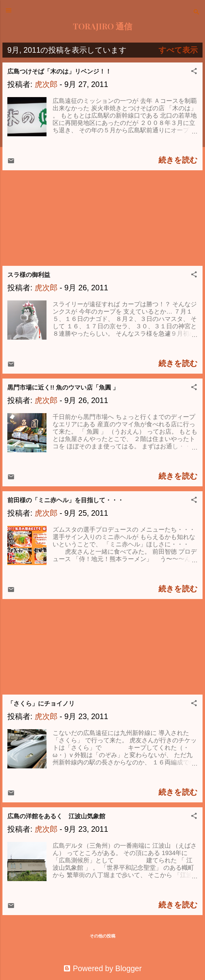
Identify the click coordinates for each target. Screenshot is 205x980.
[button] (194, 72)
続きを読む (178, 160)
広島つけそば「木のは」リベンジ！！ (59, 71)
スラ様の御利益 (29, 275)
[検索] (196, 12)
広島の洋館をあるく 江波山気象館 (56, 816)
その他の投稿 (102, 936)
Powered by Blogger (102, 968)
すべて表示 (178, 50)
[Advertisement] (102, 218)
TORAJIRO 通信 (102, 26)
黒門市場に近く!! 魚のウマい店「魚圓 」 (63, 387)
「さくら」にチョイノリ (41, 703)
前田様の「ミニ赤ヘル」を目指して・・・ (65, 500)
